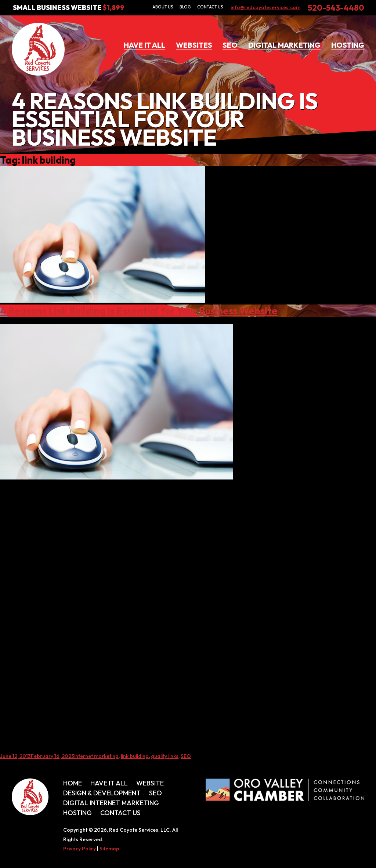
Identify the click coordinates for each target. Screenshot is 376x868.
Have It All (144, 45)
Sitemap (109, 849)
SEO (230, 45)
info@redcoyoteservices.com (265, 7)
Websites (194, 45)
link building (135, 756)
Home (73, 783)
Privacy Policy (79, 849)
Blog (185, 7)
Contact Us (210, 7)
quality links (165, 756)
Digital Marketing (284, 45)
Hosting (348, 45)
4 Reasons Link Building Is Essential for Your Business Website (139, 311)
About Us (163, 7)
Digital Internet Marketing (111, 803)
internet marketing (96, 756)
